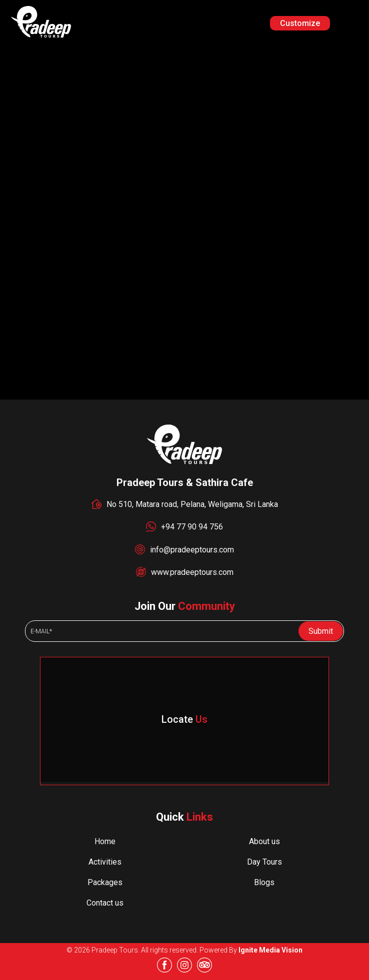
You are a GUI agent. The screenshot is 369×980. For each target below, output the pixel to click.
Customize (300, 23)
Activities (105, 862)
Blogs (264, 882)
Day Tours (264, 862)
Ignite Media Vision (270, 950)
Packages (105, 882)
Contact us (105, 903)
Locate (184, 719)
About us (264, 841)
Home (105, 841)
